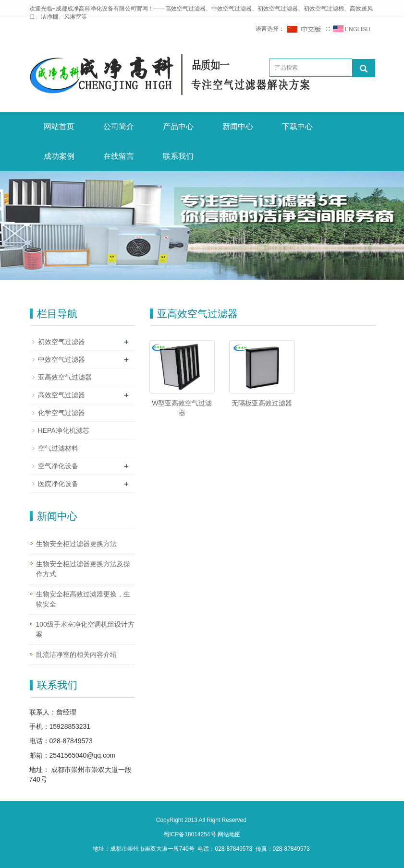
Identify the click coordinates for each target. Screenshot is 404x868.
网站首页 (59, 126)
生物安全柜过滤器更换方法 (76, 544)
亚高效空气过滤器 (65, 377)
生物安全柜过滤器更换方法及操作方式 (83, 569)
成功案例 (59, 156)
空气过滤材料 (58, 448)
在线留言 (119, 156)
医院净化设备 (58, 484)
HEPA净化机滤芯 (64, 430)
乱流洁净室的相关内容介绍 (76, 654)
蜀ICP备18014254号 (190, 834)
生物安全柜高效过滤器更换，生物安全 (83, 599)
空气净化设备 (58, 466)
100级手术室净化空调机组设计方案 (85, 629)
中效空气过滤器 (61, 359)
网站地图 (229, 834)
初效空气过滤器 (61, 342)
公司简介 (119, 126)
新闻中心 (238, 126)
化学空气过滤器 (61, 413)
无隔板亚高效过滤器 (262, 403)
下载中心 (297, 126)
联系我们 (178, 156)
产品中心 (178, 126)
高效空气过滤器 (61, 395)
